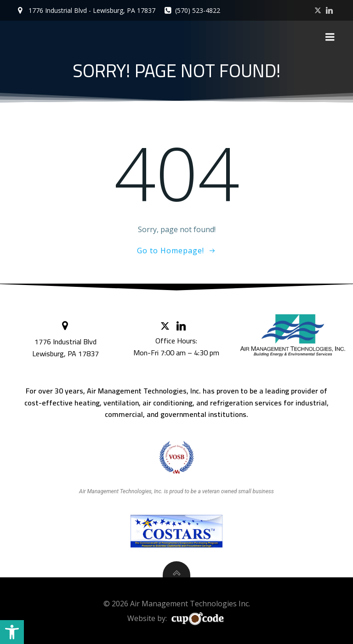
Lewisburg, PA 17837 (66, 351)
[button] (12, 632)
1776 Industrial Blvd (66, 339)
